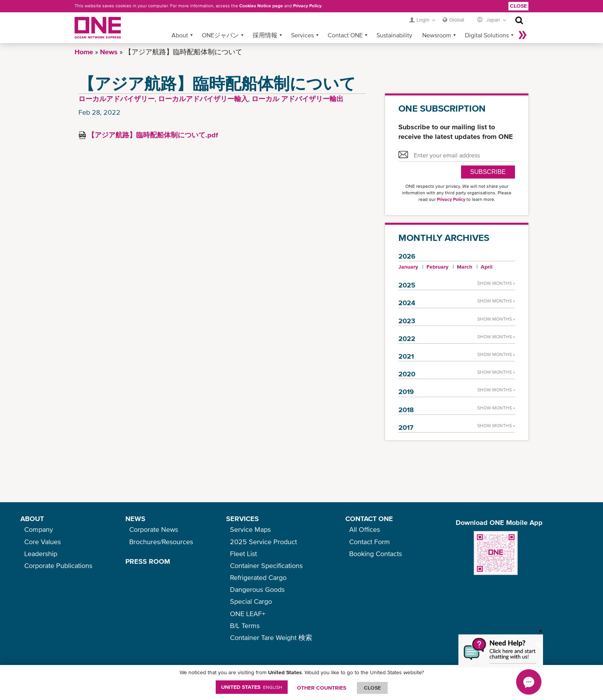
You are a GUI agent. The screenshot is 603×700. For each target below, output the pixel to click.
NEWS (135, 519)
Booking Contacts (376, 554)
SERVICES (242, 519)
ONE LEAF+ (248, 614)
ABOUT (32, 519)
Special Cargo (251, 601)
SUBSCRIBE (488, 172)
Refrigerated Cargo (258, 577)
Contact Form (370, 542)
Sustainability (394, 35)
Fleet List (243, 554)
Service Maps (250, 529)
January (408, 267)
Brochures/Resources (161, 542)
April (487, 267)
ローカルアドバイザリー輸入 (203, 99)
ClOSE (372, 688)
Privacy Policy (307, 6)
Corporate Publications (58, 566)
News (109, 52)
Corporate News (154, 529)
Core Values (42, 542)
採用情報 (265, 35)
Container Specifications (266, 566)
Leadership (41, 554)
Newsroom (437, 35)
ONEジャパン (220, 35)
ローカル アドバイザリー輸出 (297, 99)
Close (518, 6)
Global (457, 20)
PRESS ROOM (148, 561)
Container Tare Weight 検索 (271, 637)
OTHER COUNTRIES (321, 688)
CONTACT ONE (369, 519)
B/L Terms (245, 626)
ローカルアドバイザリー (117, 99)
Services (302, 35)
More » (523, 35)
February (437, 267)
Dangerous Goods (257, 589)
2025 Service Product (263, 542)
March (465, 267)
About (180, 35)
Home (84, 52)
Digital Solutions (487, 35)
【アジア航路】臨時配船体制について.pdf (153, 135)
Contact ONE (345, 35)
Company (39, 529)
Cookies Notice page (261, 6)
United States (252, 687)
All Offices (365, 529)
